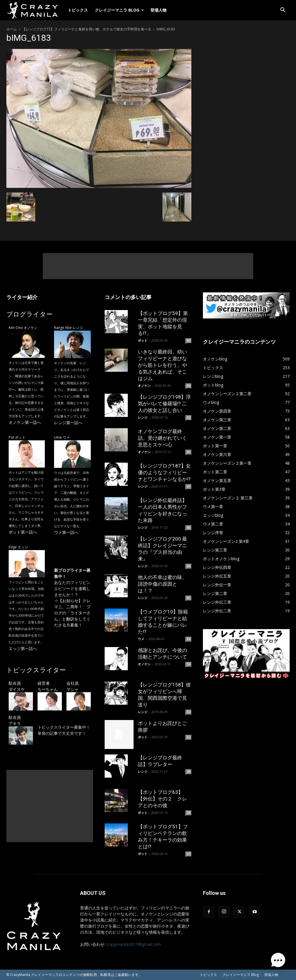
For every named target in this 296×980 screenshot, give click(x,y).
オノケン (144, 385)
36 (188, 566)
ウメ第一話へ (66, 532)
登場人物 (158, 10)
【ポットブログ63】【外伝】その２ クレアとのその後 (162, 799)
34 (188, 639)
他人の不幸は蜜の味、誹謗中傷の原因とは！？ (162, 584)
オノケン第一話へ (25, 422)
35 (188, 598)
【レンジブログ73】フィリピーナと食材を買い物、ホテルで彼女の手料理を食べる (87, 29)
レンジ (143, 417)
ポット (143, 340)
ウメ (141, 639)
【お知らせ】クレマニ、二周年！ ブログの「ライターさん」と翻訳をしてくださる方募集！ (72, 613)
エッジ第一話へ (23, 648)
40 (188, 527)
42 (188, 417)
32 (188, 712)
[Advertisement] (148, 266)
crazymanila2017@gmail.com (134, 944)
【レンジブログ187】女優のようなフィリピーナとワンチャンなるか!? (164, 472)
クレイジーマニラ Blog (119, 10)
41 (188, 452)
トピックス (78, 10)
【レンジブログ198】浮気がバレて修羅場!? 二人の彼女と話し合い (164, 404)
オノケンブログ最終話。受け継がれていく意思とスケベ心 (162, 438)
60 (188, 340)
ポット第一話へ (23, 532)
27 (188, 854)
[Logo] (35, 10)
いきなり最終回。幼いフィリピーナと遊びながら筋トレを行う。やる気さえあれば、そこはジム (162, 365)
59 (188, 386)
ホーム (12, 29)
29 (188, 772)
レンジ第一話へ (68, 423)
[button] (283, 11)
